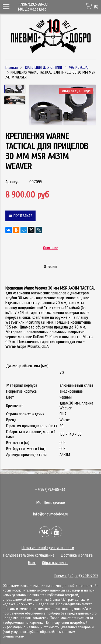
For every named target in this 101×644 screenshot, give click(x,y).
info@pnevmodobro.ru (51, 514)
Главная (12, 68)
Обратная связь (55, 563)
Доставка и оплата (77, 555)
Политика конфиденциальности (48, 548)
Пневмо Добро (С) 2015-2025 (76, 576)
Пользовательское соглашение (29, 555)
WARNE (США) (79, 68)
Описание (51, 248)
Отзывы (50, 267)
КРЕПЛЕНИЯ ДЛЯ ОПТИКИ (43, 68)
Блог (32, 563)
